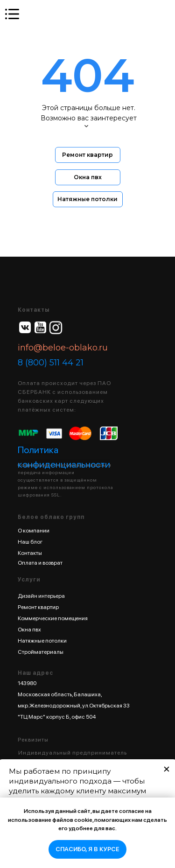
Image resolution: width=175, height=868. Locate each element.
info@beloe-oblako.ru (63, 348)
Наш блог (30, 542)
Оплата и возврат (40, 563)
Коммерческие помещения (53, 618)
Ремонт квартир (38, 607)
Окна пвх (29, 630)
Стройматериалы (41, 652)
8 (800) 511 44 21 (51, 363)
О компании (34, 531)
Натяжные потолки (42, 641)
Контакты (30, 553)
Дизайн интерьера (41, 596)
